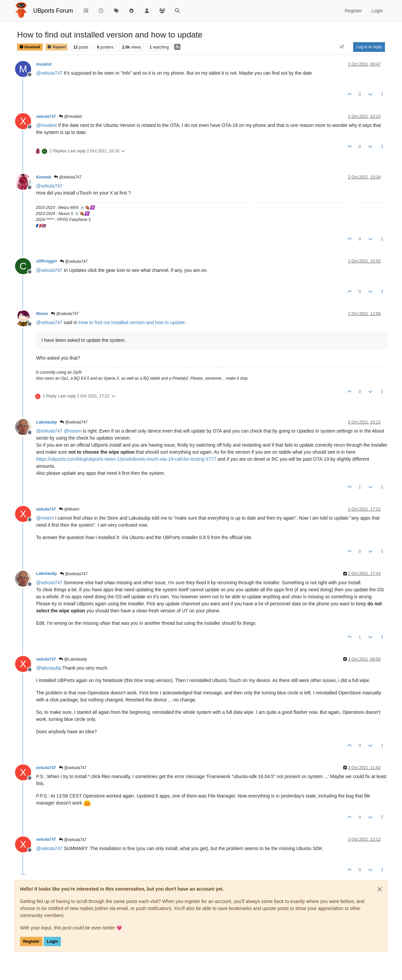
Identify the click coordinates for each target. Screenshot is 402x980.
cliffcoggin (46, 261)
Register (31, 941)
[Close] (380, 889)
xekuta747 (46, 117)
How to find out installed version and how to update (132, 322)
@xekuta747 (68, 177)
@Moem (69, 509)
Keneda (43, 177)
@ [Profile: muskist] (46, 125)
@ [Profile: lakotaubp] (49, 668)
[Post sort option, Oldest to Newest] (342, 47)
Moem (42, 314)
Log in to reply (369, 47)
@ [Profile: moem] (73, 431)
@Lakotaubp (73, 659)
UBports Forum (53, 11)
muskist (44, 64)
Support (57, 47)
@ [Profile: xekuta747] (49, 73)
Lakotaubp (46, 422)
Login (52, 941)
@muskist (70, 117)
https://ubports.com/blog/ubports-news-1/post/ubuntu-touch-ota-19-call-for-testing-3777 (126, 459)
